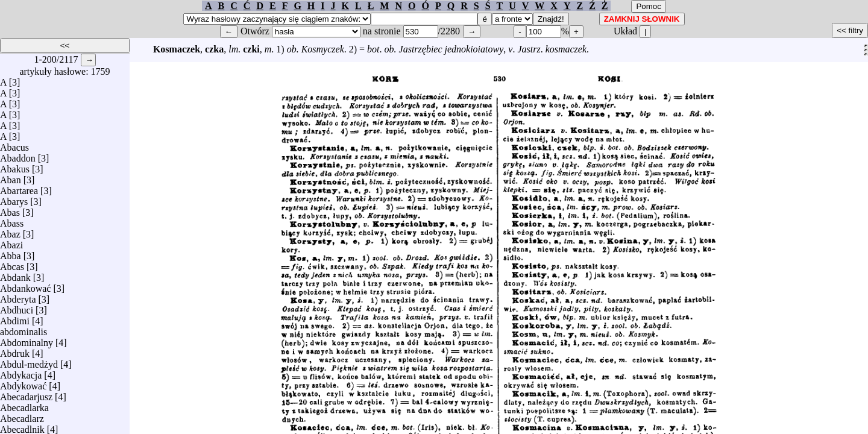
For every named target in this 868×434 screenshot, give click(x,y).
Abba (11, 253)
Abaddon (18, 155)
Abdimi (15, 318)
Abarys (14, 199)
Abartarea (19, 188)
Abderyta (18, 296)
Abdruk (15, 351)
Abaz (10, 231)
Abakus (15, 166)
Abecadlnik (22, 426)
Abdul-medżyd (29, 361)
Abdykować (23, 383)
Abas (10, 209)
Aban (11, 177)
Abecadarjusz (26, 394)
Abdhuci (17, 307)
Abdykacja (21, 372)
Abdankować (25, 285)
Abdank (15, 275)
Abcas (12, 264)
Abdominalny (27, 340)
